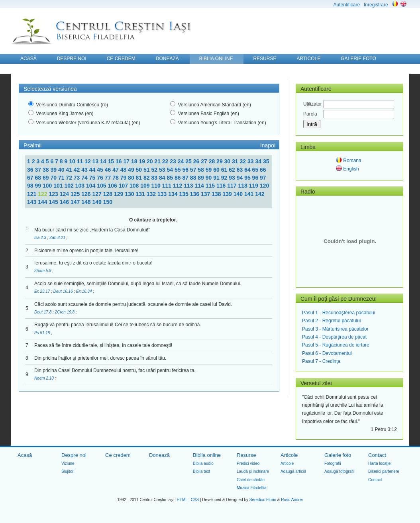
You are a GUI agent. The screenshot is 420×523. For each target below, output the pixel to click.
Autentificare (346, 5)
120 (264, 186)
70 (54, 178)
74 (85, 178)
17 (127, 161)
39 (54, 170)
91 (217, 178)
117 (233, 186)
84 (163, 178)
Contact (377, 455)
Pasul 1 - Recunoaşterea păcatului (339, 313)
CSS (195, 500)
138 (217, 194)
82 (147, 178)
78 (116, 178)
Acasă (25, 455)
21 (158, 161)
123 (54, 194)
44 (93, 170)
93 (233, 178)
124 (65, 194)
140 (239, 194)
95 (248, 178)
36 (31, 170)
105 (102, 186)
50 (140, 170)
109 (146, 186)
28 (213, 161)
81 (140, 178)
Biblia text (201, 471)
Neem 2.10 (45, 378)
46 (109, 170)
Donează (159, 455)
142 (260, 194)
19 (142, 161)
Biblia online (207, 455)
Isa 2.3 (41, 238)
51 (147, 170)
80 (132, 178)
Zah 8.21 (58, 238)
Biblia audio (203, 463)
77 (109, 178)
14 (104, 161)
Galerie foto (338, 455)
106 (113, 186)
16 (119, 161)
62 (233, 170)
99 (38, 186)
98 (31, 186)
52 (155, 170)
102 (70, 186)
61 (225, 170)
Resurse (246, 455)
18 (135, 161)
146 (65, 202)
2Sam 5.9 (43, 271)
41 (70, 170)
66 (263, 170)
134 (174, 194)
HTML (182, 500)
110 (156, 186)
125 (76, 194)
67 (31, 178)
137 (206, 194)
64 (248, 170)
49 (132, 170)
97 (263, 178)
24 (182, 161)
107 (124, 186)
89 (201, 178)
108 (135, 186)
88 (194, 178)
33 (251, 161)
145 (54, 202)
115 (211, 186)
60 (217, 170)
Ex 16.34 (84, 291)
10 (73, 161)
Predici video (248, 463)
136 (195, 194)
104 (91, 186)
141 (250, 194)
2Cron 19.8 (65, 312)
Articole (289, 455)
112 (178, 186)
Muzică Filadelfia (251, 488)
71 (62, 178)
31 (236, 161)
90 (209, 178)
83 (155, 178)
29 (220, 161)
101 (59, 186)
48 (124, 170)
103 (81, 186)
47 (116, 170)
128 (109, 194)
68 (38, 178)
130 (130, 194)
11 (81, 161)
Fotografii (333, 463)
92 (225, 178)
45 (101, 170)
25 (189, 161)
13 (96, 161)
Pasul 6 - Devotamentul (327, 353)
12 (88, 161)
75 (93, 178)
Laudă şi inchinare (253, 471)
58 (201, 170)
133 (163, 194)
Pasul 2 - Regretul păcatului (331, 321)
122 (43, 194)
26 (197, 161)
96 (256, 178)
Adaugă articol (293, 471)
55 (178, 170)
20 (150, 161)
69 (46, 178)
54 (170, 170)
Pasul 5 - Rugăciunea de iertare (336, 345)
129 (119, 194)
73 (78, 178)
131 (141, 194)
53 (163, 170)
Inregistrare (376, 5)
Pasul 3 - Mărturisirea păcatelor (335, 329)
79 (124, 178)
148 (87, 202)
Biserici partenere (384, 471)
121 (32, 194)
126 (87, 194)
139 (228, 194)
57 (194, 170)
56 (186, 170)
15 (112, 161)
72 (70, 178)
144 (43, 202)
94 (240, 178)
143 (32, 202)
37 (38, 170)
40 (62, 170)
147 (76, 202)
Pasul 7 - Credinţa (321, 361)
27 (205, 161)
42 (78, 170)
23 (174, 161)
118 (243, 186)
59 (209, 170)
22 (166, 161)
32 (244, 161)
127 (98, 194)
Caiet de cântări (251, 480)
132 (152, 194)
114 (200, 186)
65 (256, 170)
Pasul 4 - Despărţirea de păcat (334, 337)
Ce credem (118, 455)
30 (228, 161)
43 (85, 170)
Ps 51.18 (43, 333)
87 (186, 178)
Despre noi (74, 455)
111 (168, 186)
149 (98, 202)
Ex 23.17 (43, 291)
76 (101, 178)
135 (185, 194)
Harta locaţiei (380, 463)
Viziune (68, 463)
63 (240, 170)
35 (266, 161)
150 (108, 202)
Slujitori (68, 471)
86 (178, 178)
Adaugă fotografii (340, 471)
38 (46, 170)
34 (259, 161)
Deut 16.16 (64, 291)
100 (48, 186)
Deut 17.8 (43, 312)
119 (254, 186)
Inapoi (268, 145)
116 (222, 186)
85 (170, 178)
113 (189, 186)
